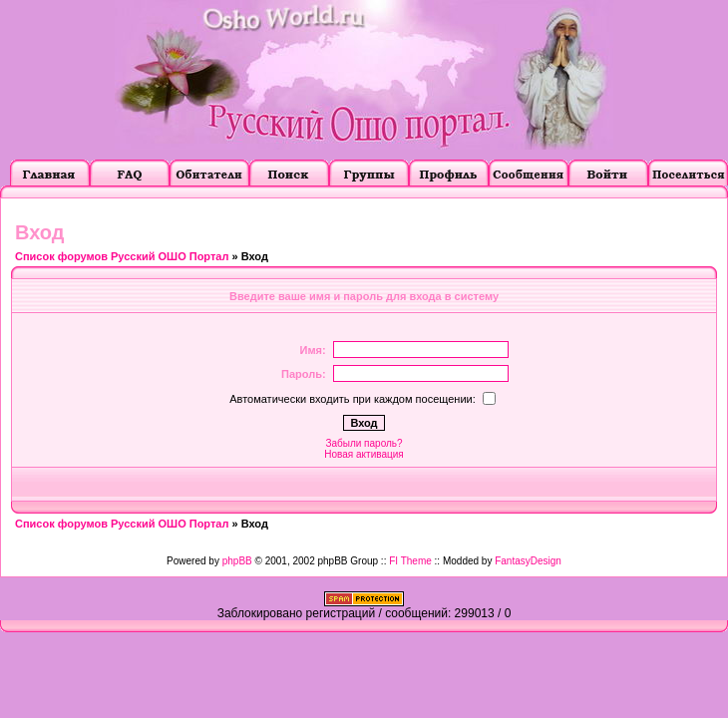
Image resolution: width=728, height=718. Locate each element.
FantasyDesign (528, 561)
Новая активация (364, 454)
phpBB (237, 561)
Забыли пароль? (364, 443)
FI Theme (410, 561)
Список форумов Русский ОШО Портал (122, 256)
